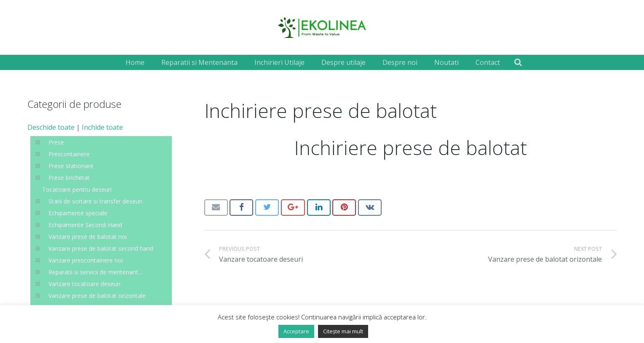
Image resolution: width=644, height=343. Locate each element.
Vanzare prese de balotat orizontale (97, 296)
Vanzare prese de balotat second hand (101, 248)
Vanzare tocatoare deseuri (84, 284)
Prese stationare (71, 166)
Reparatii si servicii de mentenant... (95, 272)
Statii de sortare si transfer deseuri (95, 201)
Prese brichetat (69, 178)
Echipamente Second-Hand (85, 225)
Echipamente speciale (78, 213)
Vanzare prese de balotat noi (88, 237)
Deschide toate (51, 127)
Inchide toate (102, 127)
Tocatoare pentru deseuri (77, 189)
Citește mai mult (343, 331)
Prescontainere (69, 154)
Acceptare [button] (296, 331)
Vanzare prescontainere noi (86, 260)
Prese (56, 142)
